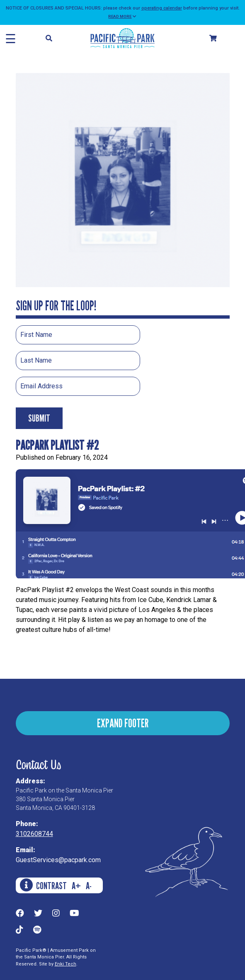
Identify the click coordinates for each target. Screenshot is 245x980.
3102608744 (34, 834)
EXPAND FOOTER (123, 723)
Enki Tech (65, 964)
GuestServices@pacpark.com (58, 860)
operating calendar (162, 8)
